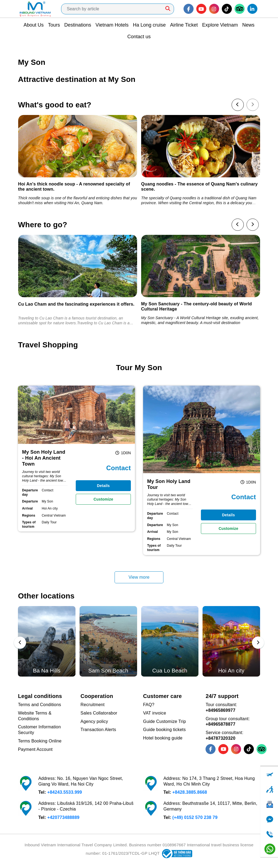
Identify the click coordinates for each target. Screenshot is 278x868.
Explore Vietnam (220, 25)
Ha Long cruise (149, 25)
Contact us (139, 37)
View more (139, 577)
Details (103, 486)
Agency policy (94, 721)
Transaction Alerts (98, 730)
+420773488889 (63, 817)
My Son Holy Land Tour (169, 484)
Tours (54, 25)
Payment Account (35, 749)
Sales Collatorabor (99, 713)
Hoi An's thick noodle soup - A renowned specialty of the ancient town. (74, 187)
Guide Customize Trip (165, 721)
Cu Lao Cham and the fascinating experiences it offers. (76, 304)
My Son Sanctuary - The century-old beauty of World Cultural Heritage (197, 306)
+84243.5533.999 (65, 792)
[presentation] (238, 105)
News (248, 25)
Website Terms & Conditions (35, 716)
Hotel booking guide (163, 738)
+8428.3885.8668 (190, 792)
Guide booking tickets (164, 730)
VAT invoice (155, 713)
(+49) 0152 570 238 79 (195, 817)
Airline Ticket (184, 25)
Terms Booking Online (40, 741)
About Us (34, 25)
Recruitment (93, 705)
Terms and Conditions (40, 705)
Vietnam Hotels (112, 25)
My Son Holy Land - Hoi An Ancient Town (44, 458)
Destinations (78, 25)
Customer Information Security (39, 730)
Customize (103, 499)
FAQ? (149, 705)
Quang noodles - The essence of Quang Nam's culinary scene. (199, 187)
